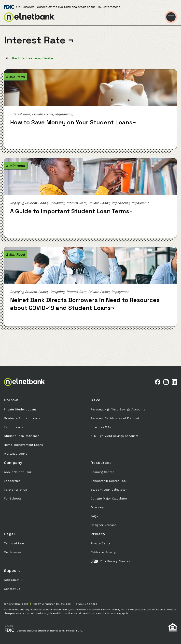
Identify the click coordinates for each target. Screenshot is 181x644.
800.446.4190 (14, 580)
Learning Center (102, 472)
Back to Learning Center (29, 58)
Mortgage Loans (16, 454)
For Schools (13, 499)
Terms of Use (14, 543)
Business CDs (101, 427)
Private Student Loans (20, 409)
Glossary (97, 507)
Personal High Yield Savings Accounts (118, 409)
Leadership (12, 481)
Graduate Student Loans (22, 418)
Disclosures (13, 552)
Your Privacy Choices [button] (110, 561)
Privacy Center (101, 543)
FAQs (94, 516)
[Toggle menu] (171, 17)
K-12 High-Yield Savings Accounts (115, 436)
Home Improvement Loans (23, 445)
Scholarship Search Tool (109, 481)
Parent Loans (14, 427)
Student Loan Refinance (22, 436)
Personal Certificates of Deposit (115, 418)
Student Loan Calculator (109, 490)
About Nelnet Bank (18, 472)
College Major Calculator (109, 499)
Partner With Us (15, 490)
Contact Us (12, 589)
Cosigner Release (104, 525)
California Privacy (103, 552)
